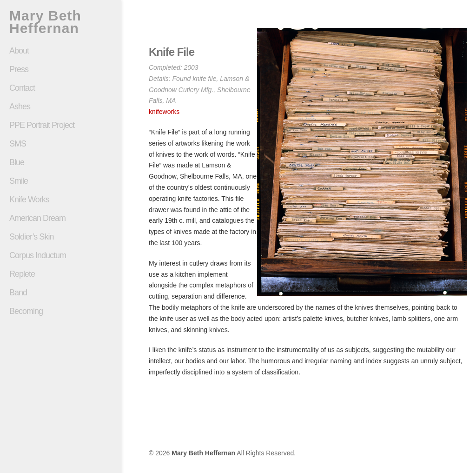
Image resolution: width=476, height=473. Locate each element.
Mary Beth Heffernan (45, 22)
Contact (22, 88)
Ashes (20, 107)
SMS (18, 144)
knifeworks (164, 112)
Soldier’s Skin (60, 237)
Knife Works (29, 200)
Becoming (26, 311)
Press (19, 69)
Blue (17, 162)
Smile (60, 181)
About (19, 51)
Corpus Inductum (38, 255)
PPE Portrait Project (42, 125)
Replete (22, 274)
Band (18, 293)
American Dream (37, 218)
